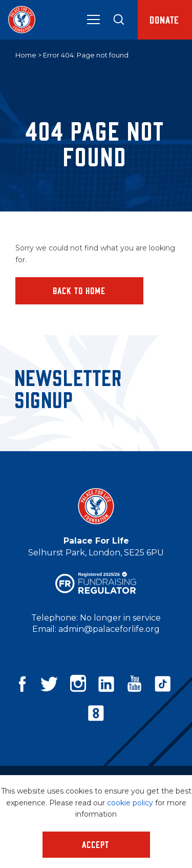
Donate (165, 20)
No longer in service (120, 618)
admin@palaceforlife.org (109, 629)
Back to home (80, 291)
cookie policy (130, 803)
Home (26, 55)
